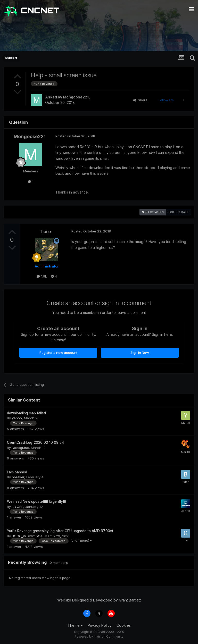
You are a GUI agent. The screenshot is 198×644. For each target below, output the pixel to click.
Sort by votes (153, 212)
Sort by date (179, 212)
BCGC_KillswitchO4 (27, 536)
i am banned (17, 472)
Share (140, 100)
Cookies (124, 625)
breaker (18, 477)
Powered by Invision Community (99, 636)
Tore (46, 232)
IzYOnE (18, 507)
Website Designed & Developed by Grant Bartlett (99, 600)
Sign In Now (140, 353)
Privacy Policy (100, 625)
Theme (75, 625)
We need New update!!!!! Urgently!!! (36, 501)
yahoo (17, 418)
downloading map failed (26, 413)
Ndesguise (20, 448)
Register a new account (58, 353)
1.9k (42, 276)
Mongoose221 (76, 97)
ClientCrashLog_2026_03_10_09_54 (35, 442)
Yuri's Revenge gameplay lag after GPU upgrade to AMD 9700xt (60, 531)
